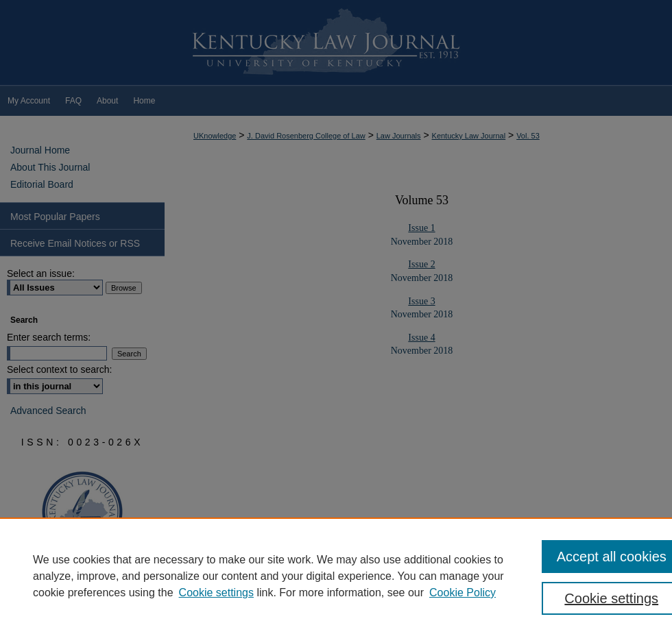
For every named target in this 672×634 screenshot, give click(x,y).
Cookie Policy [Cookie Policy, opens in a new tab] (463, 593)
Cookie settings (216, 593)
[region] (336, 576)
